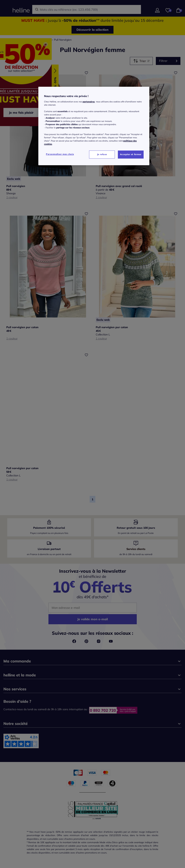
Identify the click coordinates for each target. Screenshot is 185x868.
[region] (94, 126)
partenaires (89, 102)
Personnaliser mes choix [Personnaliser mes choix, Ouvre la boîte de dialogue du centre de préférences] (60, 154)
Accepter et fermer (131, 154)
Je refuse (102, 154)
